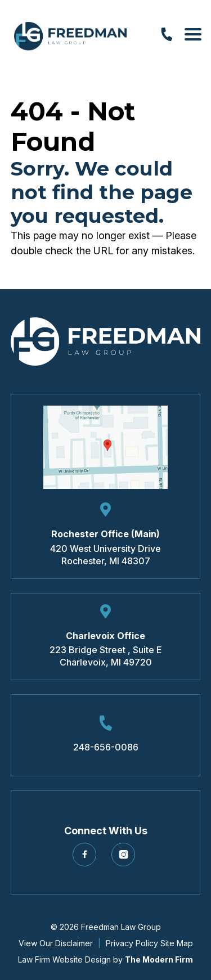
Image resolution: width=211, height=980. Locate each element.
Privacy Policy (132, 943)
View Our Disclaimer (56, 943)
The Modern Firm (159, 959)
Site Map (177, 943)
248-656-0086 (106, 747)
